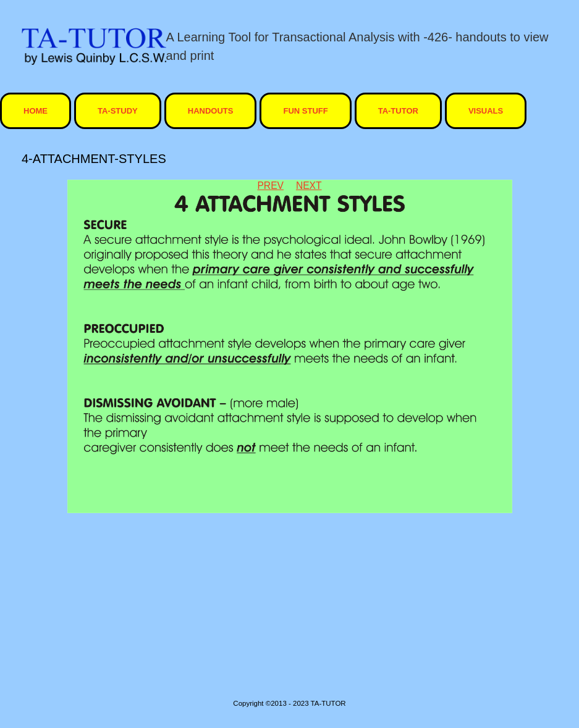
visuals (486, 111)
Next (309, 186)
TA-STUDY (118, 111)
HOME (36, 111)
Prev (270, 186)
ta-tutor (398, 111)
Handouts (211, 111)
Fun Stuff (305, 111)
